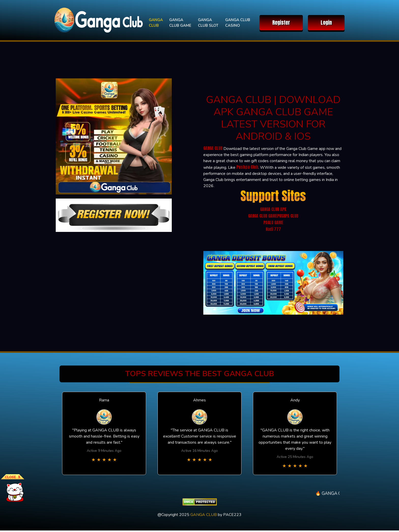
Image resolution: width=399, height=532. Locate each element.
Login (326, 23)
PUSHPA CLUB (288, 216)
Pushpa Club (247, 167)
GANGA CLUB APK (273, 209)
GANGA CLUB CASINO (238, 23)
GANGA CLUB (156, 23)
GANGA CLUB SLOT (208, 23)
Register (281, 23)
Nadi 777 (273, 229)
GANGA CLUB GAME (180, 23)
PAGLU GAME (273, 222)
